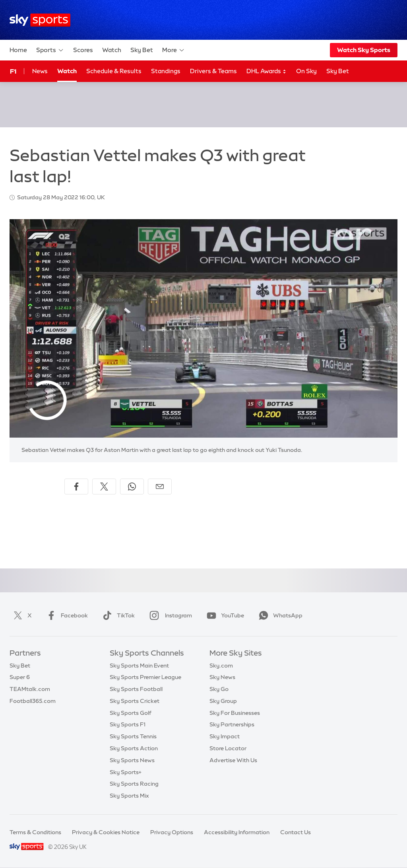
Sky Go (219, 689)
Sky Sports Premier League (145, 677)
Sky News (222, 677)
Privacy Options (172, 832)
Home (18, 50)
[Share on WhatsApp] (132, 487)
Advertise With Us (233, 760)
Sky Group (223, 701)
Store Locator (228, 748)
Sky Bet (142, 50)
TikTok (117, 615)
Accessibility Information (237, 832)
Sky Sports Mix (129, 796)
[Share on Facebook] (76, 487)
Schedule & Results (114, 71)
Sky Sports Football (136, 689)
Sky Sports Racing (134, 784)
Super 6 (20, 677)
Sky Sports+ (126, 772)
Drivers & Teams (213, 71)
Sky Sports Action (134, 748)
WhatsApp (279, 615)
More (173, 50)
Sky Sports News (132, 760)
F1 (13, 71)
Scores (83, 50)
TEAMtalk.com (30, 689)
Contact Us (296, 832)
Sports (50, 50)
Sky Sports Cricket (135, 701)
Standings (166, 71)
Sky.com (221, 666)
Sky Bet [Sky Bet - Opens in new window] (338, 71)
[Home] (40, 20)
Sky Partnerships (232, 724)
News (40, 71)
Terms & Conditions (35, 832)
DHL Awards (266, 71)
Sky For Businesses (235, 713)
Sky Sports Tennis (133, 736)
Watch (112, 50)
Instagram (169, 615)
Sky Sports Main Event (139, 666)
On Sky (306, 71)
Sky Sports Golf (131, 713)
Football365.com (33, 701)
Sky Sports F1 (128, 724)
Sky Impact (225, 736)
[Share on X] (104, 487)
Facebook (66, 615)
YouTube (224, 615)
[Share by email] (160, 487)
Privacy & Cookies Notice (106, 832)
